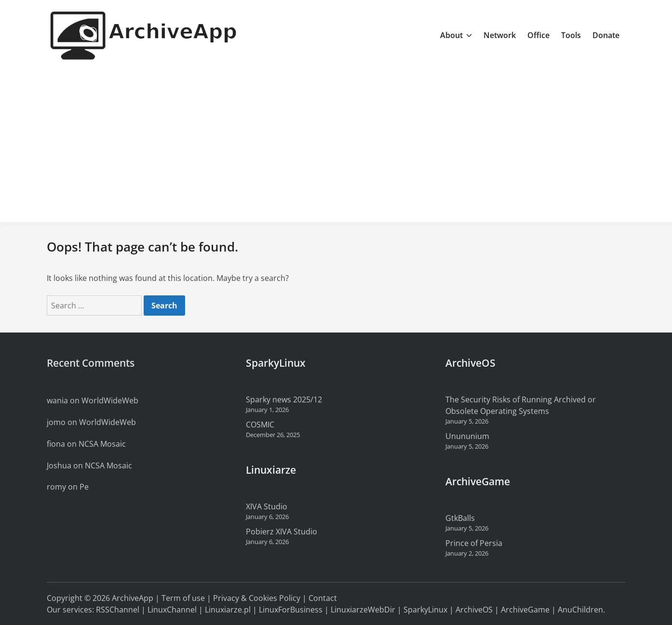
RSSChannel (118, 610)
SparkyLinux (425, 610)
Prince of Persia (474, 543)
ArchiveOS (474, 610)
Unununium (467, 436)
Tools (571, 35)
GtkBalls (460, 518)
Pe (84, 487)
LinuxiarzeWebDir (363, 610)
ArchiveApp (133, 598)
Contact (323, 598)
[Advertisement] (336, 143)
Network (500, 35)
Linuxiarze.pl (228, 610)
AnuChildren (580, 610)
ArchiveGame (525, 610)
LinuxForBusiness (291, 610)
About (456, 35)
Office (538, 35)
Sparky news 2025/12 (284, 399)
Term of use (183, 598)
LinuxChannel (172, 610)
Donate (606, 35)
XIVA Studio (267, 506)
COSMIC (260, 425)
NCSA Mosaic (102, 444)
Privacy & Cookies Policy (257, 598)
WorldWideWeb (110, 400)
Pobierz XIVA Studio (282, 532)
